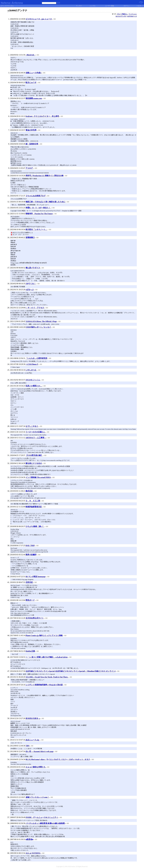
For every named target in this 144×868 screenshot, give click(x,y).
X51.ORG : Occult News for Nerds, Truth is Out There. (47, 677)
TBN (28, 746)
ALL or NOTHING (33, 853)
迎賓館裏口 (30, 237)
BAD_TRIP (30, 546)
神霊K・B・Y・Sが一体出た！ (38, 208)
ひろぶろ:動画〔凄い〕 (35, 526)
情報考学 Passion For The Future (39, 214)
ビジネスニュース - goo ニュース (39, 19)
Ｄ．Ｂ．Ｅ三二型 (33, 501)
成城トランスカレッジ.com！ (37, 797)
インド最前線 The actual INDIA (38, 477)
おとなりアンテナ (121, 16)
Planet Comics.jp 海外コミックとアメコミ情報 (44, 635)
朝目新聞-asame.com (34, 98)
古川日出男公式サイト (35, 618)
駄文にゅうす (31, 82)
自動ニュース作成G (34, 73)
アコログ (29, 168)
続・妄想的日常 (32, 144)
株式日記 (29, 491)
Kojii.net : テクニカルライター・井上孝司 (42, 116)
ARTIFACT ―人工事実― (36, 438)
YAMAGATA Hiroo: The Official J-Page (41, 321)
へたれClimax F (32, 364)
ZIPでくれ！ (31, 284)
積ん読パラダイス (33, 268)
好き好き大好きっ (33, 718)
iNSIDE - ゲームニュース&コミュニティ (42, 817)
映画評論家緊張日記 (34, 507)
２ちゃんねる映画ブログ (36, 196)
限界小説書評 (31, 555)
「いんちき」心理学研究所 (36, 358)
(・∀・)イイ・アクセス (35, 308)
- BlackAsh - (30, 55)
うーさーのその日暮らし (35, 432)
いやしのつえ (31, 370)
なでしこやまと (32, 426)
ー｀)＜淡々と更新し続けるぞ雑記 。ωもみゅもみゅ (47, 657)
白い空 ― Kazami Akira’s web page (40, 751)
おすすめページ (132, 16)
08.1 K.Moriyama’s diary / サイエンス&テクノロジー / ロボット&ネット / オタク (58, 759)
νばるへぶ (30, 290)
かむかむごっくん (33, 380)
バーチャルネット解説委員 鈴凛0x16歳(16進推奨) (45, 823)
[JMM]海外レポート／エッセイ (38, 327)
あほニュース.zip (33, 740)
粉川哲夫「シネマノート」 (36, 229)
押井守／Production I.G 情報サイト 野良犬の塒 (44, 176)
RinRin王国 (30, 651)
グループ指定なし (122, 14)
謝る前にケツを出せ (34, 463)
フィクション (133, 14)
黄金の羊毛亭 (31, 130)
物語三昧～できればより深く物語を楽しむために (45, 202)
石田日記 (29, 582)
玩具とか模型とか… (34, 386)
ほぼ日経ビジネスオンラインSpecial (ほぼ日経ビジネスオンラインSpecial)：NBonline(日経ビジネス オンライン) (71, 671)
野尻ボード (30, 600)
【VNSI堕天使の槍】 (34, 455)
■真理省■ (29, 839)
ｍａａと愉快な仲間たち (36, 767)
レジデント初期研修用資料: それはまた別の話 (44, 685)
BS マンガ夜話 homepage (36, 577)
